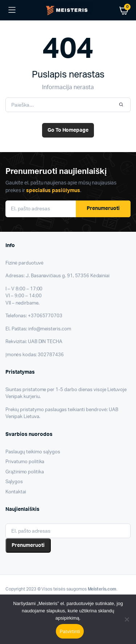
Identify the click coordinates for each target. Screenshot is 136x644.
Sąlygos (14, 482)
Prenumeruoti (103, 208)
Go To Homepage (68, 130)
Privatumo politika (25, 462)
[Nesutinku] (127, 619)
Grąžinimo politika (25, 472)
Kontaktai (16, 492)
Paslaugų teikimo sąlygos (33, 452)
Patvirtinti (70, 631)
